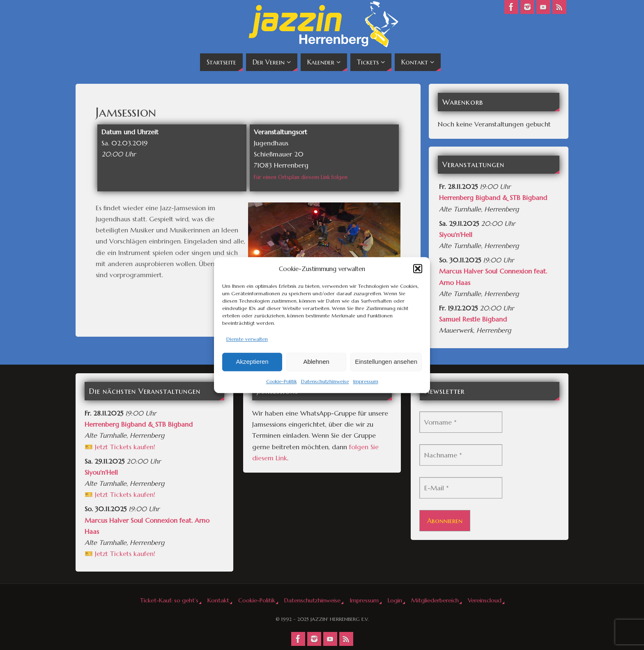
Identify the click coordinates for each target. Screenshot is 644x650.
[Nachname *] (461, 455)
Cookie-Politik (282, 381)
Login (395, 600)
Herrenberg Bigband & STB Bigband (493, 198)
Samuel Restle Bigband (473, 319)
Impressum (366, 381)
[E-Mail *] (461, 488)
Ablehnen (316, 362)
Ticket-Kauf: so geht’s (169, 600)
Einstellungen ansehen (386, 362)
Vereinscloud (485, 600)
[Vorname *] (461, 422)
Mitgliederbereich (435, 600)
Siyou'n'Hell (456, 234)
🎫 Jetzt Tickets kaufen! (120, 447)
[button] (418, 269)
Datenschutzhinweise (325, 381)
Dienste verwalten (247, 339)
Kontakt (218, 600)
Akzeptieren (252, 362)
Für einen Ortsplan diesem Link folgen (301, 177)
